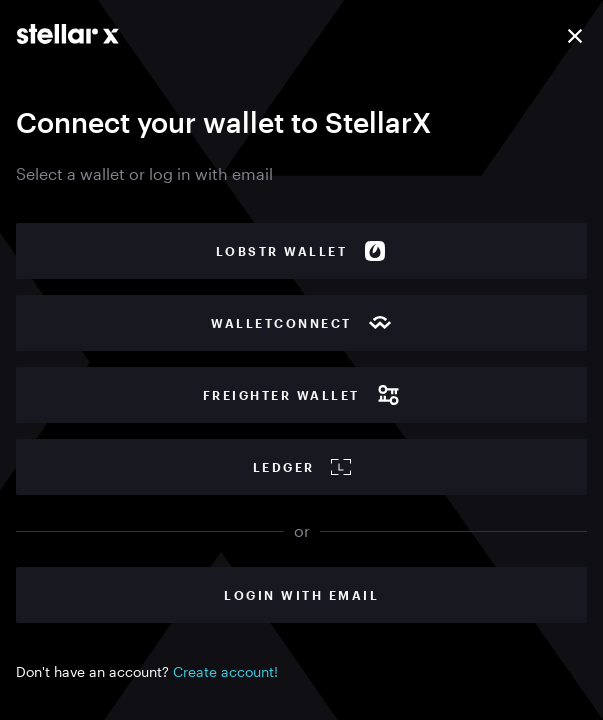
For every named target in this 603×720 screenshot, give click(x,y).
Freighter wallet (302, 395)
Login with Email (301, 595)
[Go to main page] (68, 34)
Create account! (225, 671)
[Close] (575, 36)
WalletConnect (301, 323)
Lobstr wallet (302, 251)
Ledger (302, 467)
